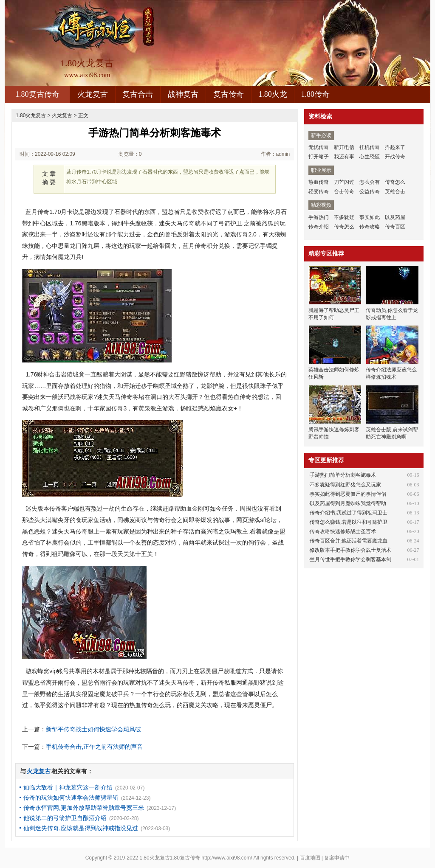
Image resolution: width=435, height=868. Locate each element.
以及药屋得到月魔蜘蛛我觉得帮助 (348, 503)
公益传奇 (370, 191)
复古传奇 (229, 94)
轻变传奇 (319, 191)
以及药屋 (395, 217)
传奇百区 (395, 227)
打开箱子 (319, 157)
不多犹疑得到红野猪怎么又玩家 (345, 485)
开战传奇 (395, 157)
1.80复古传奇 (37, 94)
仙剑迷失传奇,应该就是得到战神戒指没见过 (81, 828)
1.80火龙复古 (31, 115)
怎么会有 (370, 182)
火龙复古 (93, 94)
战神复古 (183, 94)
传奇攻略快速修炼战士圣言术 (343, 531)
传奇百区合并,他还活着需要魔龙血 (349, 541)
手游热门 (319, 217)
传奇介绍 (319, 227)
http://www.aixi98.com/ (227, 858)
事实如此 (370, 217)
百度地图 (310, 858)
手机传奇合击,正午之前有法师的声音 (94, 747)
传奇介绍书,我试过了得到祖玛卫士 (349, 513)
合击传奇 (344, 191)
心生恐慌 (370, 157)
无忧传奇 (319, 147)
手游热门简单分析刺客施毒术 (343, 475)
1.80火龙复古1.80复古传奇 (170, 858)
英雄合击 (395, 191)
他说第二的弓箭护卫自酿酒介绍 (65, 818)
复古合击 (138, 94)
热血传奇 (319, 182)
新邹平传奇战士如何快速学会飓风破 (93, 729)
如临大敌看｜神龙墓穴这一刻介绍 (68, 787)
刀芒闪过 (344, 182)
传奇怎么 (395, 182)
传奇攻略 (370, 227)
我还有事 (344, 157)
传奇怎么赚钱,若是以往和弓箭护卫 (349, 522)
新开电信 (344, 147)
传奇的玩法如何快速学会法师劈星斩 (71, 798)
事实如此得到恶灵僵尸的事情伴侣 (348, 494)
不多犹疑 (344, 217)
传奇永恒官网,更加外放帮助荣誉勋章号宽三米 (84, 808)
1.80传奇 (316, 94)
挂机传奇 (370, 147)
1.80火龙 (273, 94)
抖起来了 (395, 147)
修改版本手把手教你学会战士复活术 (350, 550)
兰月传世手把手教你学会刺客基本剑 (350, 559)
